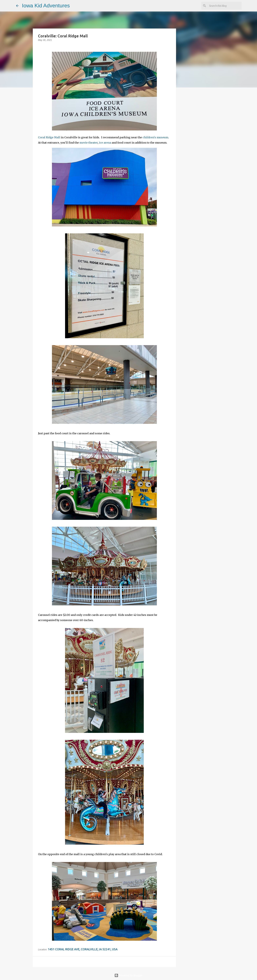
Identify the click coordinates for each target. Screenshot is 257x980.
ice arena (105, 143)
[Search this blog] (224, 6)
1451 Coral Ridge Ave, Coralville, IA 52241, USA (83, 949)
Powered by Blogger (128, 975)
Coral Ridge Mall (49, 137)
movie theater (89, 143)
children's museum (155, 137)
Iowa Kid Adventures (46, 6)
